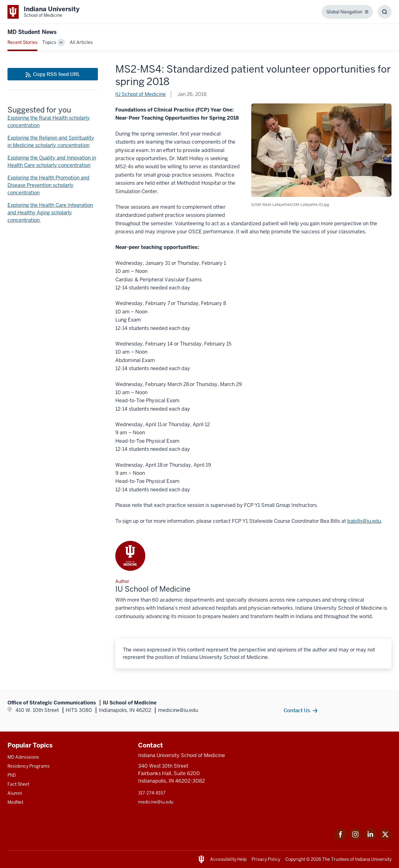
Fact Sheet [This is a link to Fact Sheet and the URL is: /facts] (18, 784)
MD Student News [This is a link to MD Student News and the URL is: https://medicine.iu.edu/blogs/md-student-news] (32, 32)
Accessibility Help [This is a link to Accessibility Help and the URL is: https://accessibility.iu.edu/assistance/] (228, 859)
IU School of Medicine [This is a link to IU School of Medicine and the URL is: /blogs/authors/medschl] (141, 94)
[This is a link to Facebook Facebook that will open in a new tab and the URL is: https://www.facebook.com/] (340, 839)
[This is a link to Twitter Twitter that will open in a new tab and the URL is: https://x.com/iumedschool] (385, 839)
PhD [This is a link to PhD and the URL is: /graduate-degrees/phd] (12, 775)
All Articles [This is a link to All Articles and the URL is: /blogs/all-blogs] (81, 42)
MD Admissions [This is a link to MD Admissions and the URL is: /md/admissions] (23, 757)
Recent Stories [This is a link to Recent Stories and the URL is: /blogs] (22, 42)
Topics (49, 42)
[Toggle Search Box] (385, 12)
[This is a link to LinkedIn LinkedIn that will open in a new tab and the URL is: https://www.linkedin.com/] (370, 839)
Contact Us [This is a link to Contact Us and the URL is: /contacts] (297, 710)
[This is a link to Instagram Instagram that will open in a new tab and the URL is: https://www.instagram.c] (355, 839)
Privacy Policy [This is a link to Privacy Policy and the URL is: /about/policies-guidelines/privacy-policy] (266, 859)
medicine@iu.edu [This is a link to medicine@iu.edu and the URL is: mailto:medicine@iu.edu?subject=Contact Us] (156, 802)
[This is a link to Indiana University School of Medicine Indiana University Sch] (43, 12)
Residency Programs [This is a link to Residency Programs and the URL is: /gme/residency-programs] (29, 766)
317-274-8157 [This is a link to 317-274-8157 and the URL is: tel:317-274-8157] (152, 793)
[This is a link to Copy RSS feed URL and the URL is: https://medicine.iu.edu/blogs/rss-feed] (53, 74)
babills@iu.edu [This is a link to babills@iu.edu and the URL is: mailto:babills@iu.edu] (364, 521)
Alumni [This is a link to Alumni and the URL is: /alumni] (15, 793)
